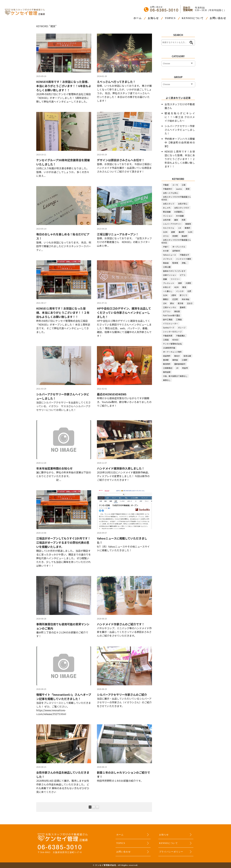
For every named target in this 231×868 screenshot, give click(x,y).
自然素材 (176, 251)
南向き (177, 356)
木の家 (166, 251)
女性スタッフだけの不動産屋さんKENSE (176, 198)
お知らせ (153, 18)
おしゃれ (167, 208)
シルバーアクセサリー (172, 224)
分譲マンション (170, 275)
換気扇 (177, 311)
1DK (165, 303)
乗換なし (167, 380)
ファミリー (175, 279)
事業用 (188, 224)
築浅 (184, 287)
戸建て (166, 247)
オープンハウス (179, 247)
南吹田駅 (167, 372)
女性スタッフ (169, 204)
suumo (179, 189)
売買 (184, 220)
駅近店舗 (167, 212)
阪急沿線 (187, 356)
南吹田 (175, 360)
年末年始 (185, 299)
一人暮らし (168, 291)
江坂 (184, 185)
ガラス (166, 236)
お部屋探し (179, 212)
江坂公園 (167, 267)
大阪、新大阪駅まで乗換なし (175, 376)
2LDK (165, 232)
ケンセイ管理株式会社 (172, 344)
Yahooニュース (169, 255)
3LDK (165, 295)
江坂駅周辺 (168, 368)
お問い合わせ (218, 18)
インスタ (180, 291)
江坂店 (166, 340)
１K (179, 228)
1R (177, 368)
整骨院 (183, 307)
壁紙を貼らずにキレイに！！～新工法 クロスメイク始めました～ (180, 117)
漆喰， (184, 263)
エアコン (167, 311)
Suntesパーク (169, 328)
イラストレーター (170, 323)
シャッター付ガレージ (172, 332)
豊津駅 (166, 360)
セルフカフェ (169, 228)
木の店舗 (180, 216)
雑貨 (176, 220)
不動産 (166, 185)
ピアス (183, 275)
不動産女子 (184, 255)
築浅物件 (167, 364)
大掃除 (188, 283)
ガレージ (182, 328)
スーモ (175, 185)
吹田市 (185, 368)
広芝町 (175, 299)
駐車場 (175, 263)
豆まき (190, 303)
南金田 (166, 263)
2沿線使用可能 (169, 348)
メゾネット (168, 259)
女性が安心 (183, 204)
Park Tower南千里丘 (171, 315)
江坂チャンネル (170, 307)
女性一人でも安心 (170, 193)
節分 (172, 303)
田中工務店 (168, 319)
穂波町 (184, 236)
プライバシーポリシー (171, 852)
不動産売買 (168, 336)
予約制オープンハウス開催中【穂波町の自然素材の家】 (180, 142)
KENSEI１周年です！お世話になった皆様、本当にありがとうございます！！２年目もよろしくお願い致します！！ (180, 159)
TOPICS (170, 18)
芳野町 (175, 236)
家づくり (183, 295)
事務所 (187, 228)
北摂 (189, 291)
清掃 (180, 283)
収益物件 (167, 356)
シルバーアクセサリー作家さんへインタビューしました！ (180, 130)
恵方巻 (180, 303)
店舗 (165, 279)
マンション (168, 216)
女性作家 (167, 220)
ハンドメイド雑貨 (184, 259)
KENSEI (175, 340)
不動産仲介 (168, 189)
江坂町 (184, 360)
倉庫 (173, 232)
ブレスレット (169, 283)
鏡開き (166, 299)
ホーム (138, 18)
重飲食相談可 (180, 364)
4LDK (176, 287)
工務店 (179, 319)
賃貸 (188, 189)
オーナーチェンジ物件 (172, 352)
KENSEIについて (193, 18)
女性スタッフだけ (182, 208)
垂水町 (181, 232)
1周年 (174, 295)
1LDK (190, 232)
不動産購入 (181, 336)
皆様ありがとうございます (174, 271)
